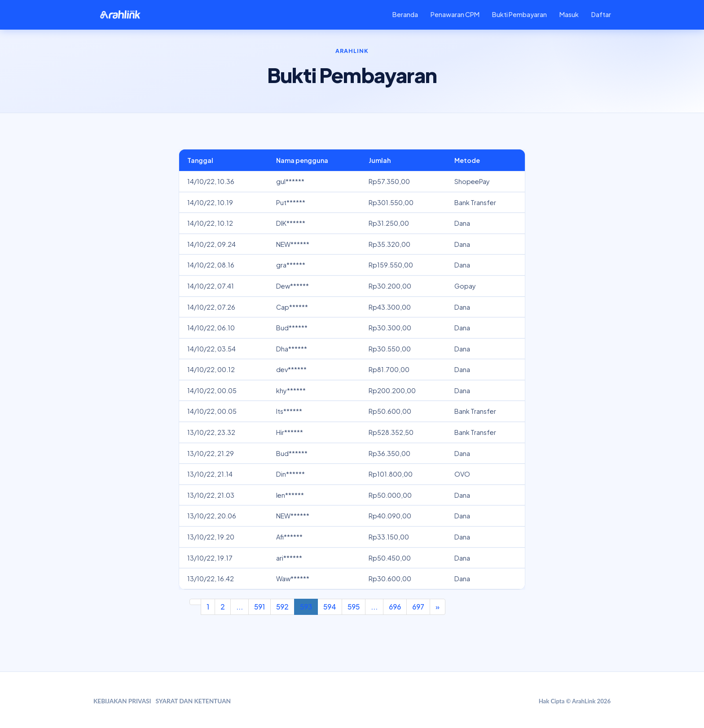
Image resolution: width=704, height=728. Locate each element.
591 (260, 607)
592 (282, 607)
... (240, 607)
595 (354, 607)
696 (395, 607)
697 (418, 607)
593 (306, 607)
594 (330, 607)
